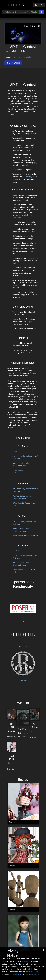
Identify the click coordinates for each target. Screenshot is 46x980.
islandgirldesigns (23, 736)
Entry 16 (35, 731)
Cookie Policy (17, 974)
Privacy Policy (34, 974)
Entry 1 (11, 763)
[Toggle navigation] (4, 5)
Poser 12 (16, 452)
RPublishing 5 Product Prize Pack (25, 536)
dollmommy (12, 737)
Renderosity (23, 647)
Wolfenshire (18, 57)
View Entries (13, 63)
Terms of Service (32, 972)
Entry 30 (12, 731)
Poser (23, 621)
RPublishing (23, 680)
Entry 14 (22, 733)
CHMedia (27, 57)
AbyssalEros (35, 737)
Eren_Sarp (11, 769)
